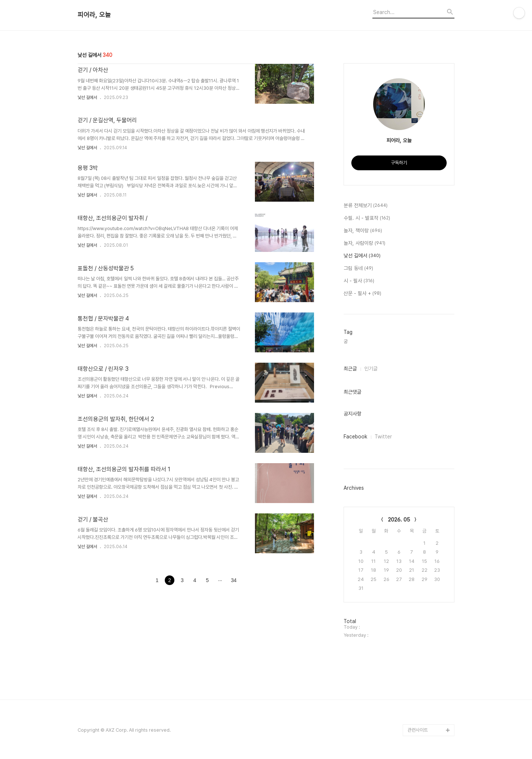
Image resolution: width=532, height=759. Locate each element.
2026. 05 (399, 520)
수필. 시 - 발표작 (367, 218)
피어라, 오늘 (94, 15)
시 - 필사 (359, 281)
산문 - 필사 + (362, 294)
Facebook (355, 437)
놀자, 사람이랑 (364, 243)
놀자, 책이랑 (363, 231)
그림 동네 (358, 269)
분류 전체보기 (366, 206)
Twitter (383, 437)
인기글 (371, 369)
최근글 (350, 369)
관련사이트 (418, 730)
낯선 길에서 (87, 98)
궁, (346, 341)
